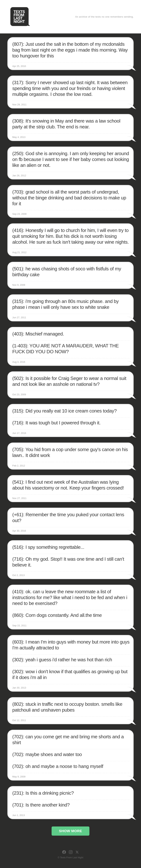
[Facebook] (64, 852)
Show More (70, 831)
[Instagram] (71, 852)
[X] (77, 852)
